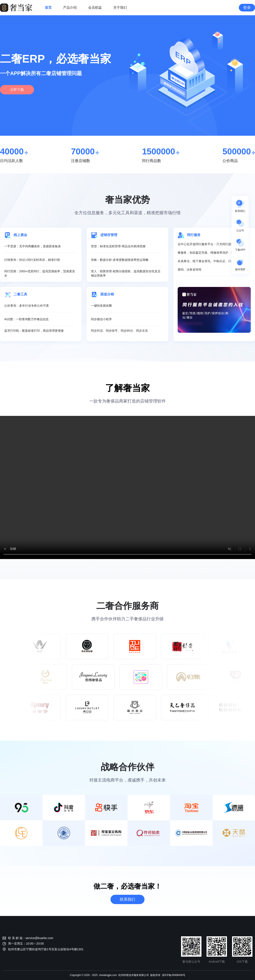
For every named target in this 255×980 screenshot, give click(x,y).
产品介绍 (70, 8)
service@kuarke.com (39, 938)
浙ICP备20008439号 (174, 975)
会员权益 (95, 8)
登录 (247, 8)
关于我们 (120, 8)
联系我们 (127, 899)
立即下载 (17, 90)
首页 (48, 8)
